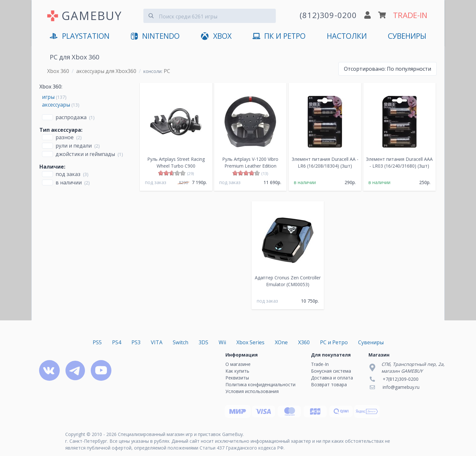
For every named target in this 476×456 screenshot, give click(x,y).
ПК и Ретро (279, 36)
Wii (222, 342)
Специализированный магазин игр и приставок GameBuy (180, 434)
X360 (304, 342)
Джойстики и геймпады (85, 154)
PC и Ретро (334, 342)
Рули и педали (74, 146)
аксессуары (56, 105)
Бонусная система (331, 371)
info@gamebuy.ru (401, 387)
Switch (181, 342)
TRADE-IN (410, 15)
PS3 (136, 342)
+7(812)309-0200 (401, 379)
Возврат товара (329, 384)
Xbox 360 (58, 71)
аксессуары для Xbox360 (106, 71)
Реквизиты (237, 378)
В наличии (69, 182)
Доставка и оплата (332, 378)
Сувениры (407, 36)
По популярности (388, 69)
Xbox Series (250, 342)
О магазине (238, 364)
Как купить (237, 371)
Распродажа (71, 117)
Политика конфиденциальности (260, 384)
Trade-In (320, 364)
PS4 (117, 342)
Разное (65, 137)
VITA (157, 342)
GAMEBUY (92, 16)
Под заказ (68, 174)
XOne (281, 342)
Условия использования (252, 391)
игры (48, 97)
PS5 (97, 342)
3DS (203, 342)
